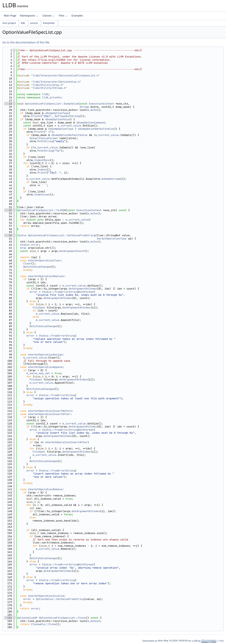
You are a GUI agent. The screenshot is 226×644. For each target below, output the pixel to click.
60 (8, 235)
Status (22, 235)
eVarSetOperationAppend (45, 367)
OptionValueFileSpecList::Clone (62, 618)
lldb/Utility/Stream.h (49, 88)
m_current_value (69, 126)
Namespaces (29, 16)
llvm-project (9, 23)
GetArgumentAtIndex (83, 289)
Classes (49, 16)
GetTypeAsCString (67, 116)
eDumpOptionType (57, 113)
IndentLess (42, 195)
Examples (77, 16)
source (34, 23)
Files (63, 16)
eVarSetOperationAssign (45, 355)
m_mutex (93, 110)
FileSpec (39, 308)
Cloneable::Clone (44, 624)
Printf (36, 116)
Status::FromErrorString (57, 336)
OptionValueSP (27, 618)
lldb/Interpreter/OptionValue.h (56, 82)
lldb (23, 23)
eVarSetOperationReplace (46, 276)
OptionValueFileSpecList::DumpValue (51, 104)
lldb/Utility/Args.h (48, 85)
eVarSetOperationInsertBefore (50, 411)
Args (23, 248)
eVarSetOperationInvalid (46, 596)
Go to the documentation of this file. (26, 42)
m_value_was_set (38, 373)
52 (8, 210)
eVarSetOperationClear (45, 260)
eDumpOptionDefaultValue (96, 129)
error (35, 245)
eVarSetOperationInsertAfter (49, 414)
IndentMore (42, 160)
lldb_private (52, 97)
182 (8, 618)
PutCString (45, 141)
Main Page (10, 16)
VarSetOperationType (112, 239)
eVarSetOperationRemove (45, 489)
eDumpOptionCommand (90, 123)
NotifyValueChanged (37, 267)
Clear (27, 263)
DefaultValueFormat (44, 138)
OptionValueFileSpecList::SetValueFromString (62, 235)
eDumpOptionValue (58, 119)
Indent (42, 170)
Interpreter (49, 23)
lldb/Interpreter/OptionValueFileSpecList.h (66, 75)
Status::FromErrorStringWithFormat (68, 292)
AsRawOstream (111, 179)
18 (8, 104)
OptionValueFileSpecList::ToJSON (41, 210)
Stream (84, 107)
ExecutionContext (102, 104)
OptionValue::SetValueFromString (60, 599)
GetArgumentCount (72, 251)
